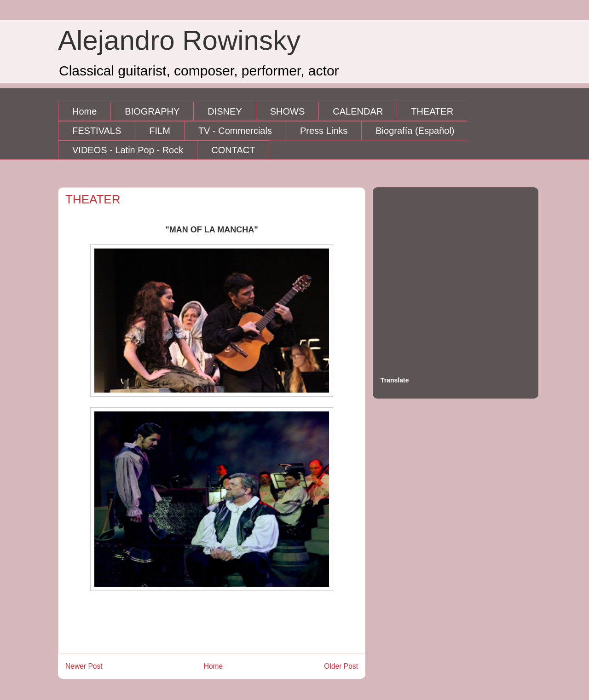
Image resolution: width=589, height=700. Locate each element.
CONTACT (233, 150)
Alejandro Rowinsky (179, 40)
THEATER (432, 111)
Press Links (324, 131)
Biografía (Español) (415, 131)
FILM (160, 131)
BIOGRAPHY (152, 111)
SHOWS (288, 111)
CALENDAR (358, 111)
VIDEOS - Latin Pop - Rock (128, 150)
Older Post (341, 666)
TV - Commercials (235, 131)
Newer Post (84, 666)
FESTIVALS (97, 131)
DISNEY (225, 111)
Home (84, 111)
